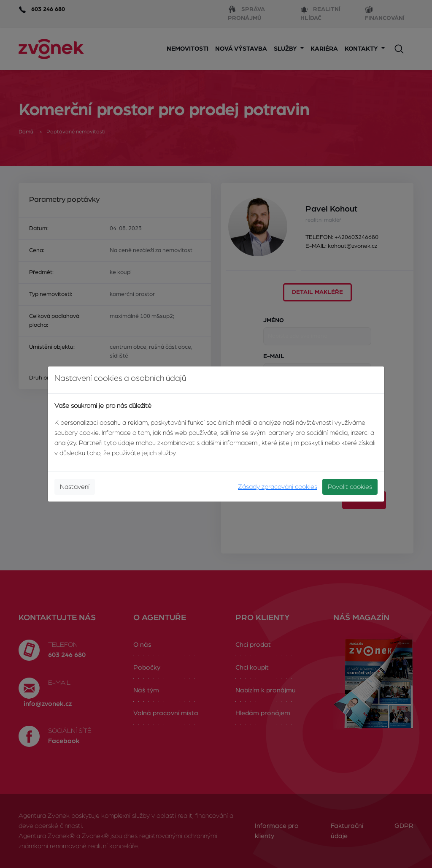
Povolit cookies (350, 487)
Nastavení (75, 487)
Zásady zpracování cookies (278, 487)
